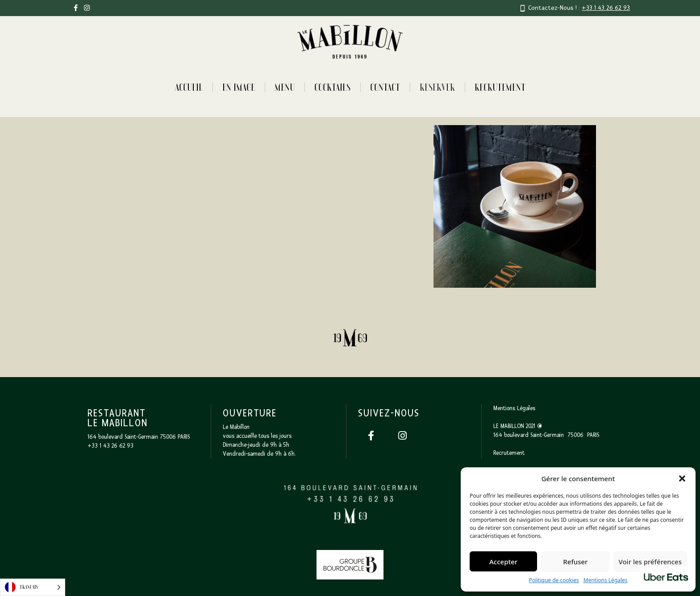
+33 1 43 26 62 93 (606, 8)
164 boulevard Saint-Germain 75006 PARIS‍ (546, 435)
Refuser (575, 562)
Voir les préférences (650, 562)
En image (239, 87)
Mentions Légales (606, 580)
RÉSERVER (437, 87)
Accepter (503, 562)
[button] (682, 478)
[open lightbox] (185, 206)
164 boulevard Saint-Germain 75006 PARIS (139, 437)
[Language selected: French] (33, 587)
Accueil (189, 87)
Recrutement (500, 87)
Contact (385, 87)
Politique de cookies (554, 580)
